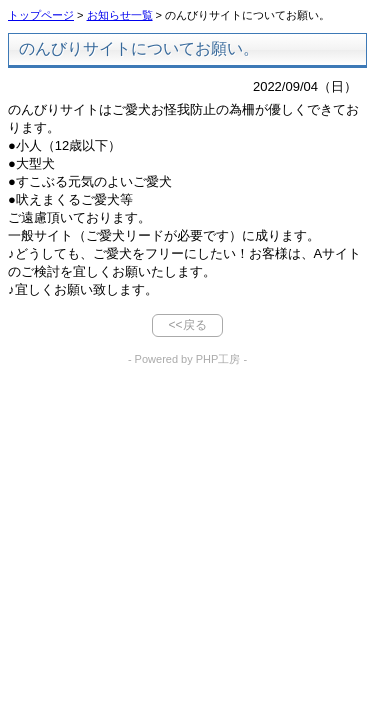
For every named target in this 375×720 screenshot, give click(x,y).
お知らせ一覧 (120, 15)
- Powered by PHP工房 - (187, 359)
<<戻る (187, 325)
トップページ (41, 15)
